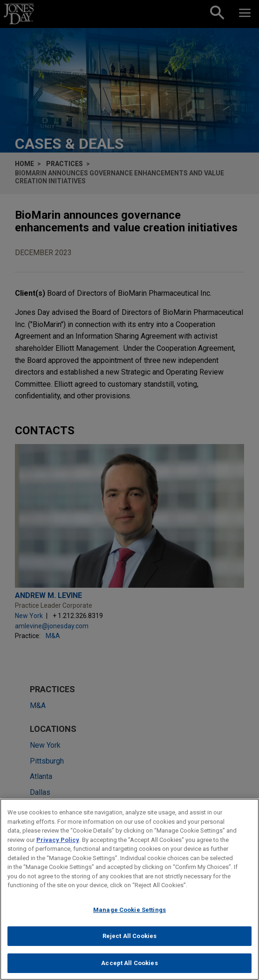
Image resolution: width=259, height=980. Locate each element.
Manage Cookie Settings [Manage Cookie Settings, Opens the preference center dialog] (129, 915)
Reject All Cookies (129, 941)
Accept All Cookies (129, 968)
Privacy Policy (58, 845)
